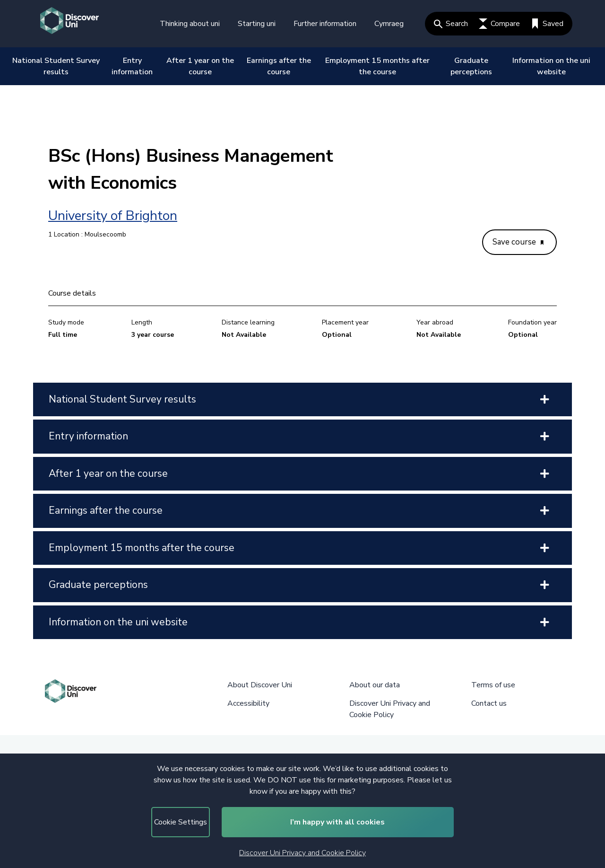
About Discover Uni (260, 685)
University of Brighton (113, 216)
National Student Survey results (56, 66)
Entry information (132, 66)
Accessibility (248, 703)
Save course (518, 242)
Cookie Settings (181, 822)
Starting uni (257, 24)
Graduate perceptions (471, 66)
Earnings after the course (279, 66)
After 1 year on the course (200, 66)
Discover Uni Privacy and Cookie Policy (302, 853)
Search (451, 24)
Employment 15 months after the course (377, 66)
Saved (547, 24)
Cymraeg (389, 24)
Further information (325, 24)
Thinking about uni (190, 24)
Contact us (489, 703)
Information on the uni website (551, 66)
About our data (375, 685)
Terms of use (493, 685)
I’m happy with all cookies (337, 822)
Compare (499, 24)
